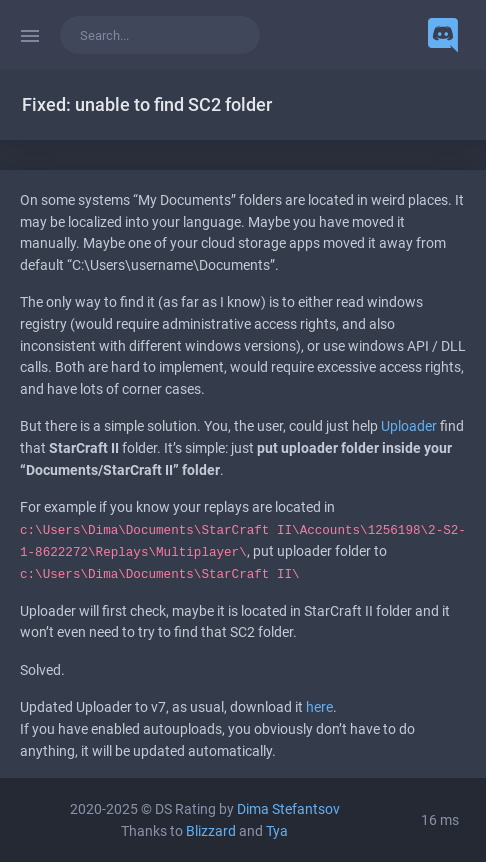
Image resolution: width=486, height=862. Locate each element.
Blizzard (211, 831)
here (319, 707)
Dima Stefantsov (288, 809)
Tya (277, 831)
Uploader (409, 426)
